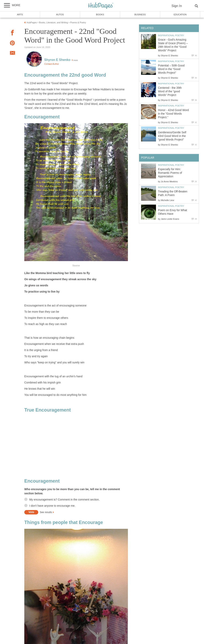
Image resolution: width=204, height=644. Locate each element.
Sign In (177, 6)
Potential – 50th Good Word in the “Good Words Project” (171, 69)
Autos (60, 15)
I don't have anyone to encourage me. (52, 506)
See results (46, 512)
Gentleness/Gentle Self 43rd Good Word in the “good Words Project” (172, 136)
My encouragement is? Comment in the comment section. (64, 500)
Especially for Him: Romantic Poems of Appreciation (170, 173)
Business (140, 15)
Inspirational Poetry (171, 35)
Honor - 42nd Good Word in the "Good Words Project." (173, 114)
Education (180, 15)
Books (100, 15)
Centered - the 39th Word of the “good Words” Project (170, 91)
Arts (20, 15)
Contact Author (52, 64)
